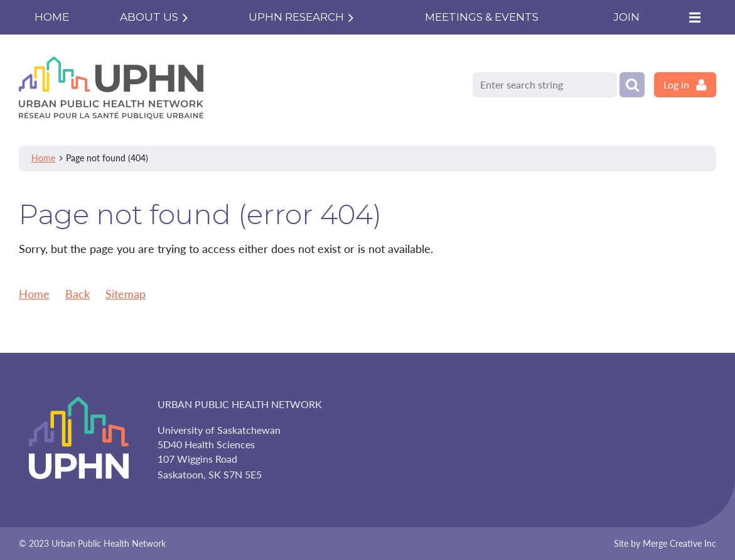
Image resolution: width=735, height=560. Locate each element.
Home (43, 158)
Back (78, 294)
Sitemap (126, 294)
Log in (676, 84)
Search (632, 85)
